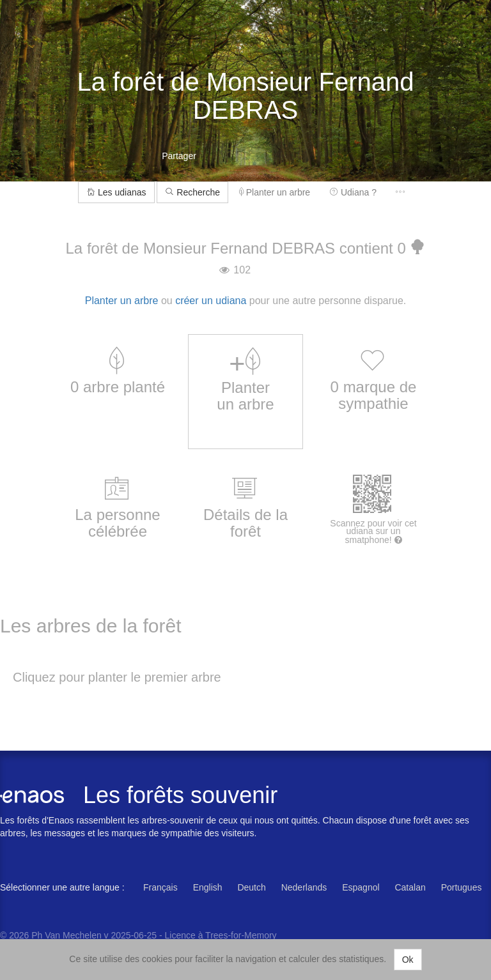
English (208, 887)
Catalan (410, 887)
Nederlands (304, 887)
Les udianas (116, 192)
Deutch (251, 887)
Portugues (462, 887)
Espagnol (361, 887)
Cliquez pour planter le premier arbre (117, 677)
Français (160, 887)
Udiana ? (353, 192)
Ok (408, 960)
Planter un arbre (275, 192)
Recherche (192, 192)
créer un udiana (211, 301)
